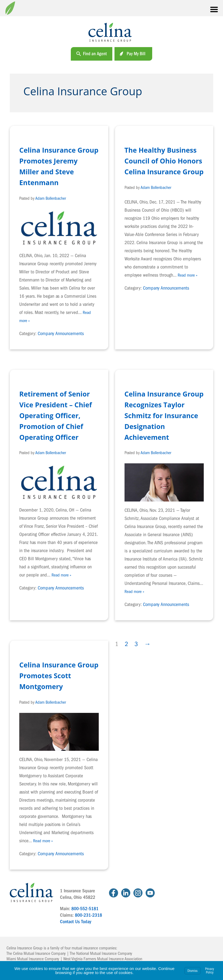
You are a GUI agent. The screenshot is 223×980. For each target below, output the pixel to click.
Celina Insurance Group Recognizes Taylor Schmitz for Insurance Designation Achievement (164, 415)
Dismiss (192, 971)
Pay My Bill (136, 54)
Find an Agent (95, 54)
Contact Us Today (76, 922)
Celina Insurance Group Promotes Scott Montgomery (59, 676)
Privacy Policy (210, 971)
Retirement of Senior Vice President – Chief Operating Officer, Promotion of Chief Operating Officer (56, 415)
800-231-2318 (88, 915)
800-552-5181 (85, 909)
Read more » (188, 275)
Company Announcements (61, 334)
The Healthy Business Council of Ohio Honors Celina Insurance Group (164, 161)
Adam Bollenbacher (51, 198)
